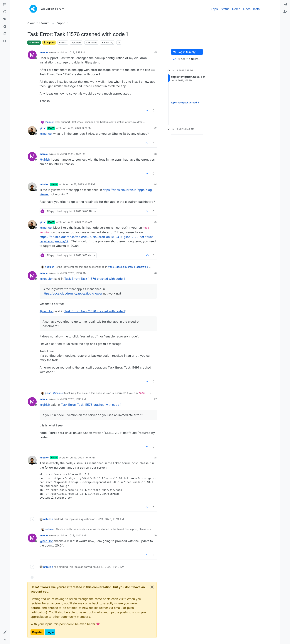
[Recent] (5, 12)
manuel (44, 52)
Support (49, 42)
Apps (214, 9)
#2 (155, 128)
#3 (155, 154)
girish (43, 128)
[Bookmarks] (5, 34)
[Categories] (5, 4)
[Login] (285, 4)
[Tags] (5, 19)
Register (37, 632)
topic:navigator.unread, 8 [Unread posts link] (185, 102)
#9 (155, 535)
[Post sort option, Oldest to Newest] (187, 59)
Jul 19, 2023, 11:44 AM (73, 535)
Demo (236, 9)
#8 (155, 458)
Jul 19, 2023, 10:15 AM (73, 399)
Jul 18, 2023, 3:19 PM (72, 52)
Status (225, 9)
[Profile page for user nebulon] (32, 187)
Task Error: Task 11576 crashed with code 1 (95, 279)
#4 (155, 184)
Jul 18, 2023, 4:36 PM (82, 184)
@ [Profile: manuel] (46, 134)
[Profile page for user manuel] (32, 55)
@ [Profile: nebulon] (47, 279)
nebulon (44, 184)
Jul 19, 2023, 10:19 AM (83, 458)
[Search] (5, 41)
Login (50, 632)
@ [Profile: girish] (45, 159)
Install (257, 9)
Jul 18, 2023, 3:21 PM (79, 128)
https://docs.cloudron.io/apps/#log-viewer (72, 293)
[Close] (152, 587)
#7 (155, 399)
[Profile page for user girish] (32, 131)
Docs (247, 9)
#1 (155, 52)
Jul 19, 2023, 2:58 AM (80, 222)
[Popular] (5, 27)
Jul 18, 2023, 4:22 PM (73, 154)
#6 (155, 273)
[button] (5, 632)
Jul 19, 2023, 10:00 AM (73, 273)
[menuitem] (285, 4)
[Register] (285, 12)
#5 (155, 222)
